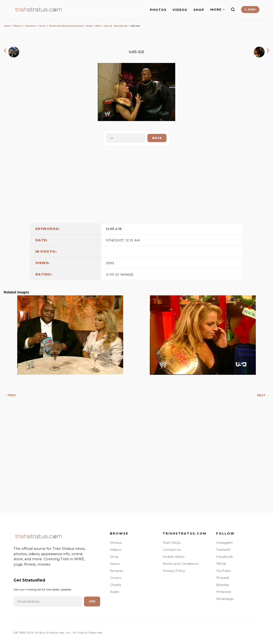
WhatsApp (225, 599)
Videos (115, 550)
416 (119, 229)
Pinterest (224, 592)
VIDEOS (180, 10)
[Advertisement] (136, 183)
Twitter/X (223, 550)
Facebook (224, 557)
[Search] (233, 9)
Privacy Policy (174, 571)
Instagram (224, 543)
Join (92, 601)
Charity (116, 585)
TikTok (221, 564)
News (115, 564)
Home (7, 26)
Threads (223, 578)
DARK (250, 9)
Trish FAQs (171, 543)
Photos (18, 26)
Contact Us (172, 550)
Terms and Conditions (180, 564)
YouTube (223, 571)
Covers (116, 578)
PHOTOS (158, 10)
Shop (114, 557)
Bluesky (223, 585)
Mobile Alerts (174, 557)
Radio (115, 592)
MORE (217, 10)
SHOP (199, 10)
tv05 (110, 229)
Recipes (117, 571)
